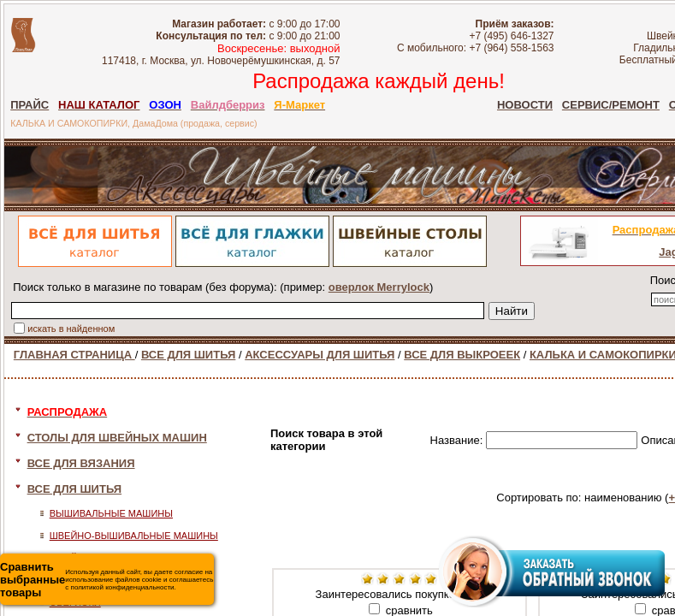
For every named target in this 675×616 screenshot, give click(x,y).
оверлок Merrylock (379, 287)
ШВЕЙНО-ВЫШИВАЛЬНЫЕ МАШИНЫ (134, 536)
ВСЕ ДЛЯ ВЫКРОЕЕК (462, 355)
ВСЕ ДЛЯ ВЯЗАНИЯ (81, 463)
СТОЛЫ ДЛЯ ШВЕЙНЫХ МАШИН (117, 438)
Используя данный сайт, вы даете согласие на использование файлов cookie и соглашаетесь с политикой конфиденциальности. (107, 580)
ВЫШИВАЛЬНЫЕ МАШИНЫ (111, 513)
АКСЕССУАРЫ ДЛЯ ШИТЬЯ (320, 355)
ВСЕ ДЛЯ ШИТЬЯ (188, 355)
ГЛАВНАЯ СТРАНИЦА (74, 355)
